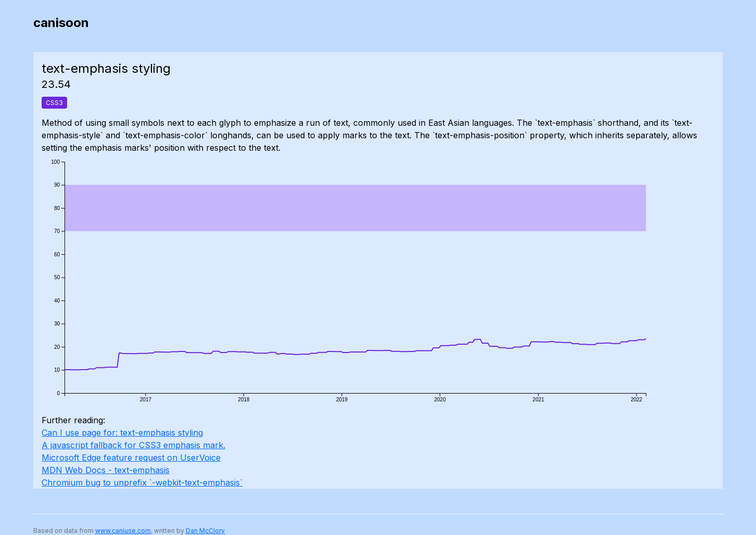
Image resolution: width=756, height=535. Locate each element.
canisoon (61, 23)
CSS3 (54, 103)
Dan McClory (205, 531)
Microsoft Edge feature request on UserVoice (131, 458)
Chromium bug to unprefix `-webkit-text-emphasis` (142, 482)
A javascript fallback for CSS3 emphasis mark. (133, 445)
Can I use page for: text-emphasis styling (122, 433)
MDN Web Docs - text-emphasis (106, 470)
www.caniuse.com (123, 531)
